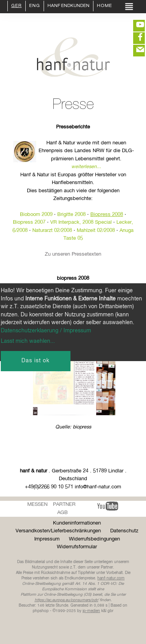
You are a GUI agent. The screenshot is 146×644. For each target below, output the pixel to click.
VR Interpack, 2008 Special (81, 222)
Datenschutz (124, 531)
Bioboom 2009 (36, 215)
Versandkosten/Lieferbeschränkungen (58, 531)
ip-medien (91, 611)
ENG (35, 6)
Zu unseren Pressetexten (73, 254)
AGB (62, 513)
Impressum (47, 539)
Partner (64, 504)
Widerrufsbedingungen (94, 539)
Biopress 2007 (29, 222)
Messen (37, 504)
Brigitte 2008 (71, 215)
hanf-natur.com (111, 578)
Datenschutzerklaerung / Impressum (46, 331)
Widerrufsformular (77, 547)
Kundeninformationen (77, 523)
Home (105, 6)
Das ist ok (35, 361)
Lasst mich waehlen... (28, 341)
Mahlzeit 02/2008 (96, 231)
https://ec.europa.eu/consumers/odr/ (67, 600)
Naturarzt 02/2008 (52, 231)
